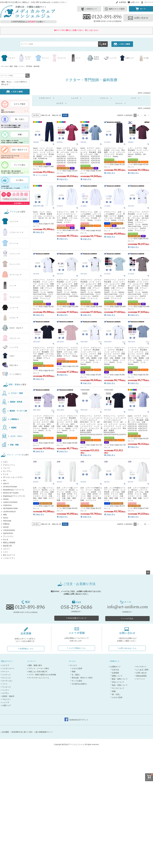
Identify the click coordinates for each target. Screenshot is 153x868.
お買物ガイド (115, 667)
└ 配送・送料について (119, 679)
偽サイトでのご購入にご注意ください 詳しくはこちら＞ (76, 30)
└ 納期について (116, 676)
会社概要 (6, 732)
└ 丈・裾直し (75, 675)
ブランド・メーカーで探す (39, 668)
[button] (149, 115)
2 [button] (138, 115)
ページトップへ (148, 573)
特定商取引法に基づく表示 (23, 732)
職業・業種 (13, 66)
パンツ (5, 684)
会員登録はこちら (26, 649)
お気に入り (135, 2)
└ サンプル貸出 (76, 681)
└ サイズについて (117, 688)
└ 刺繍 (73, 672)
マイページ (149, 2)
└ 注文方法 (115, 670)
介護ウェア (7, 705)
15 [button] (145, 115)
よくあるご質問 (142, 670)
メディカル (4, 66)
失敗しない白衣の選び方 (38, 672)
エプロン (6, 693)
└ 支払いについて (117, 682)
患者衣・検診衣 (8, 696)
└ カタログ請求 (76, 668)
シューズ (6, 702)
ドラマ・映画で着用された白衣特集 (42, 675)
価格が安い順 (46, 115)
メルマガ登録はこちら (77, 648)
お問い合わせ (141, 673)
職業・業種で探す (35, 665)
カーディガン (7, 681)
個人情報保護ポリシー (45, 732)
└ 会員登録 (115, 673)
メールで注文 (128, 619)
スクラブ (6, 665)
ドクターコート (8, 668)
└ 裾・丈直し (115, 694)
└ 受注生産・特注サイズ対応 (81, 678)
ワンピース (7, 687)
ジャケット (7, 675)
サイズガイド (141, 667)
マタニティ (7, 699)
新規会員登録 (141, 676)
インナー (6, 690)
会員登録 (122, 2)
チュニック (7, 678)
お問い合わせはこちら (128, 648)
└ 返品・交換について (119, 685)
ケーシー (6, 672)
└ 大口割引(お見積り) (78, 684)
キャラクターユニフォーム (39, 678)
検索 (103, 44)
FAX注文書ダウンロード (77, 618)
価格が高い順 (57, 115)
